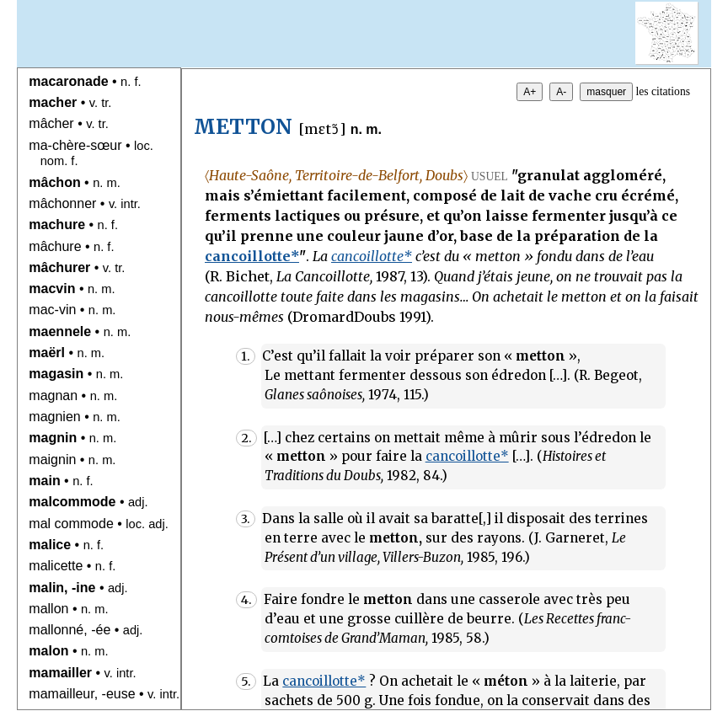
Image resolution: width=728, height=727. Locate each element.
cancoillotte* (252, 256)
